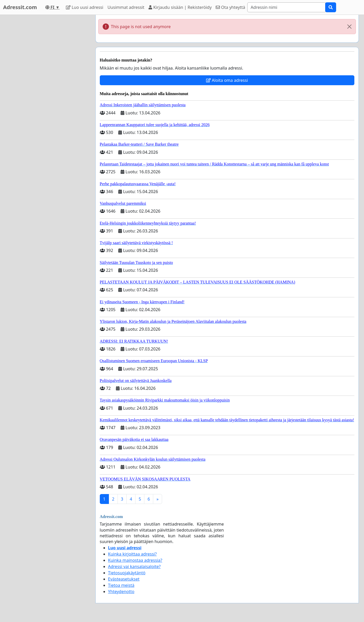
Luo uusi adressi (85, 7)
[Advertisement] (45, 93)
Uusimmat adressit (126, 7)
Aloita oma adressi (227, 80)
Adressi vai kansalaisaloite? (134, 566)
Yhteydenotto (121, 592)
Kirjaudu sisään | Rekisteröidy (180, 7)
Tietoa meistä (121, 585)
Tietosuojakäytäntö (127, 573)
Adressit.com (20, 7)
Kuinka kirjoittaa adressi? (132, 554)
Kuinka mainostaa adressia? (135, 560)
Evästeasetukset (124, 579)
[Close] (349, 27)
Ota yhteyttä (230, 7)
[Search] (286, 7)
